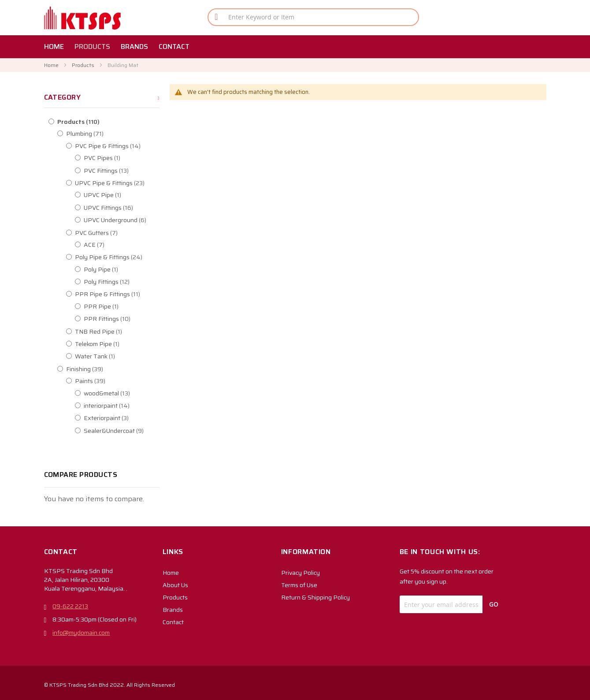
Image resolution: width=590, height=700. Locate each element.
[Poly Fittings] (130, 282)
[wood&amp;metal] (130, 393)
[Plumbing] (113, 134)
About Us (175, 585)
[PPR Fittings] (130, 319)
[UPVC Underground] (130, 220)
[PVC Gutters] (122, 233)
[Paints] (122, 381)
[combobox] (313, 17)
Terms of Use (299, 585)
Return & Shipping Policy (315, 597)
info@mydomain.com (81, 633)
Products (84, 65)
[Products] (104, 122)
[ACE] (130, 245)
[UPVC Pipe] (130, 195)
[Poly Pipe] (130, 269)
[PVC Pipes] (130, 158)
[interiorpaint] (130, 406)
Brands (173, 610)
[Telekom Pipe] (122, 344)
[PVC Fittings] (130, 171)
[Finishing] (113, 369)
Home (52, 65)
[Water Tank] (122, 356)
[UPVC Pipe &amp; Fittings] (122, 183)
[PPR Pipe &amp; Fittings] (122, 294)
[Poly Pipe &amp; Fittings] (122, 257)
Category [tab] (63, 97)
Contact (173, 622)
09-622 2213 (70, 606)
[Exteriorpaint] (130, 418)
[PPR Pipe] (130, 306)
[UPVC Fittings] (130, 208)
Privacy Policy (301, 573)
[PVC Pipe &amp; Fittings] (122, 146)
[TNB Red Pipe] (122, 331)
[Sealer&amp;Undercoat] (130, 431)
